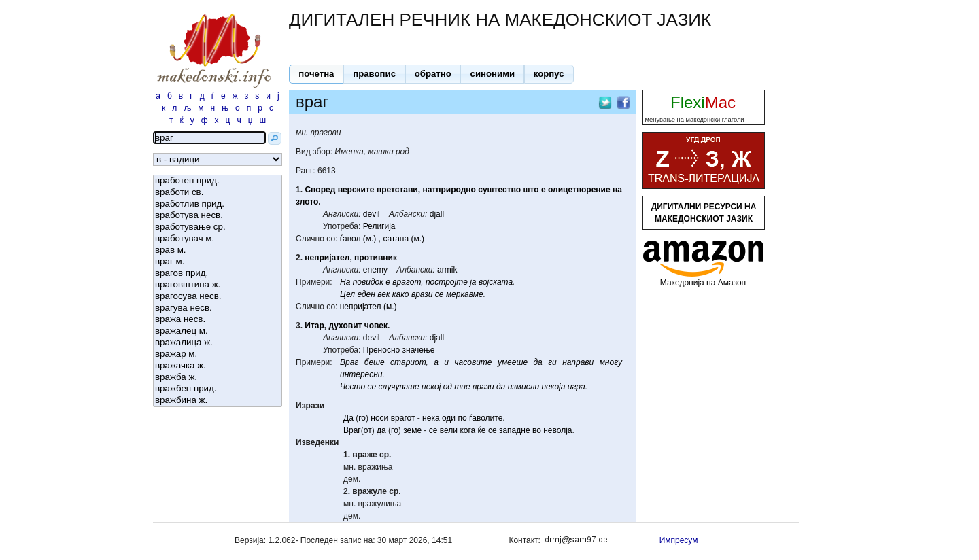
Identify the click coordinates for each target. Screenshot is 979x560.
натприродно (449, 190)
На (345, 282)
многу (611, 362)
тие (462, 387)
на (617, 190)
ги (552, 362)
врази (422, 294)
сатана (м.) (403, 239)
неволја (557, 430)
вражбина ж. (218, 401)
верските (356, 190)
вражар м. (218, 354)
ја (473, 282)
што (531, 190)
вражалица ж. (218, 343)
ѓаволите (486, 418)
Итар (314, 326)
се (440, 294)
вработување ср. (218, 227)
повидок (368, 282)
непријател (327, 258)
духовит (346, 326)
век (383, 294)
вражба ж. (218, 378)
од (448, 387)
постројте (447, 282)
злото (307, 202)
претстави (397, 190)
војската (496, 282)
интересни (361, 374)
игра (577, 387)
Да (348, 418)
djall (437, 214)
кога (467, 430)
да (537, 362)
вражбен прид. (218, 389)
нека (431, 418)
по (462, 418)
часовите (473, 362)
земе (412, 430)
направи (578, 362)
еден (366, 294)
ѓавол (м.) (358, 239)
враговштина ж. (218, 285)
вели (449, 430)
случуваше (399, 387)
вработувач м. (218, 239)
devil (372, 214)
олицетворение (579, 190)
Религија (379, 226)
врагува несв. (218, 308)
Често (353, 387)
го (362, 418)
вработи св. (218, 193)
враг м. (218, 262)
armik (447, 270)
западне (515, 430)
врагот (407, 282)
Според (320, 190)
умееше (513, 362)
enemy (375, 270)
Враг (349, 362)
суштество (499, 190)
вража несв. (218, 320)
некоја (553, 387)
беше (375, 362)
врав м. (218, 250)
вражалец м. (218, 331)
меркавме (465, 294)
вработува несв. (218, 216)
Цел (347, 294)
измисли (523, 387)
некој (431, 387)
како (401, 294)
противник (376, 258)
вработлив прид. (218, 204)
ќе (482, 430)
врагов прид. (218, 274)
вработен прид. (218, 181)
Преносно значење (399, 350)
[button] (316, 74)
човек (376, 326)
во (537, 430)
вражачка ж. (218, 366)
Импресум (679, 540)
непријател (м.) (368, 307)
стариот (408, 362)
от (368, 430)
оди (449, 418)
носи (379, 418)
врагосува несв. (218, 297)
